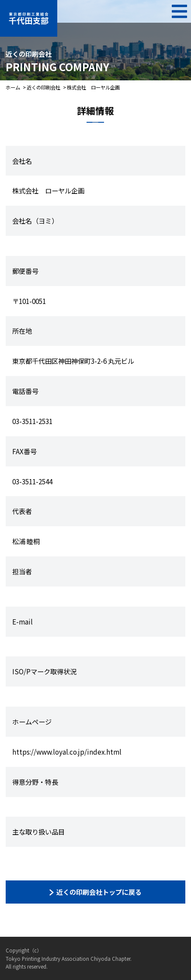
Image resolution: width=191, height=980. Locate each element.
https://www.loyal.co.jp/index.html (67, 752)
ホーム (13, 87)
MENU (180, 11)
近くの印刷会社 (43, 87)
